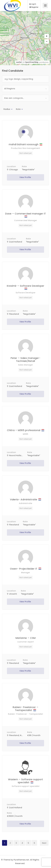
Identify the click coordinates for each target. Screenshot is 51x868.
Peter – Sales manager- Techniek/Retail (26, 359)
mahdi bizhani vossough (26, 144)
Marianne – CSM (26, 638)
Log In (33, 4)
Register (34, 7)
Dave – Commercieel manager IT (26, 215)
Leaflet (19, 62)
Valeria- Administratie (26, 499)
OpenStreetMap (32, 62)
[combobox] (26, 89)
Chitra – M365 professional (26, 430)
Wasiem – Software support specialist (26, 781)
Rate (18, 109)
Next (44, 843)
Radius (7, 109)
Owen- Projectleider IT (26, 569)
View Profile (25, 177)
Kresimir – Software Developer (26, 287)
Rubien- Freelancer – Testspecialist (26, 709)
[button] (47, 36)
